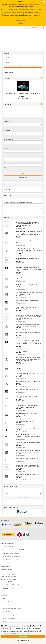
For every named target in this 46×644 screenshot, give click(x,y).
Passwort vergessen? (9, 72)
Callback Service (7, 612)
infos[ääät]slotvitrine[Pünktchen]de (13, 585)
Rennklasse (7, 121)
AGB (4, 598)
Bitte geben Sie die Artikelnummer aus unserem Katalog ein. (18, 202)
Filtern (23, 174)
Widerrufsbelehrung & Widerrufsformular (13, 608)
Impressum (6, 602)
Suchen (34, 27)
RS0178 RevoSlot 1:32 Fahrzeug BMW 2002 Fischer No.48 (23, 93)
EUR (5, 167)
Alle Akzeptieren (23, 636)
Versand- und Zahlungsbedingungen (12, 615)
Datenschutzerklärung (23, 633)
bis (5, 162)
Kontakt (5, 622)
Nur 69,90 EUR (23, 97)
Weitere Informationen (23, 641)
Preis (5, 157)
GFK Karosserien (8, 139)
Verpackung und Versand (9, 618)
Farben (6, 148)
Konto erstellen (7, 70)
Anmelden (23, 66)
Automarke (7, 130)
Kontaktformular (8, 588)
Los (40, 209)
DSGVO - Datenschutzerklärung (11, 605)
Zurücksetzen (23, 177)
